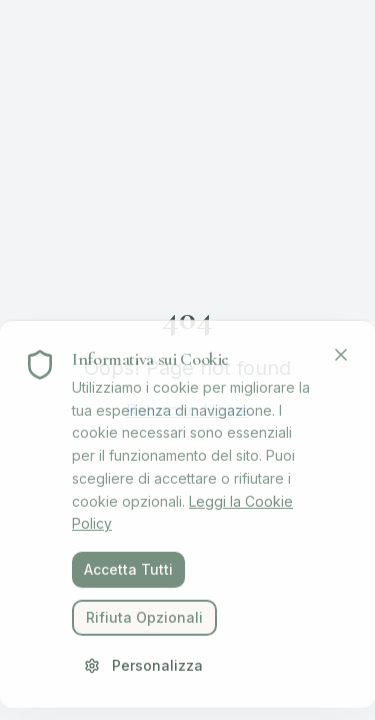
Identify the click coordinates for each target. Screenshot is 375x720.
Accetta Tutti (128, 573)
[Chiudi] (341, 359)
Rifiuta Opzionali (144, 621)
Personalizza (143, 669)
